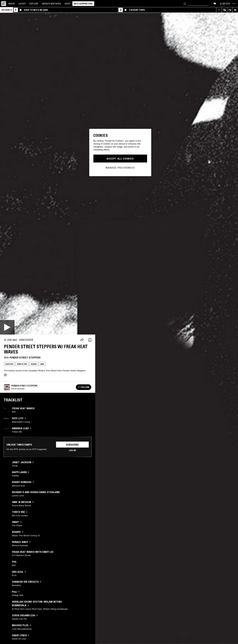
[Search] (185, 4)
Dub (42, 364)
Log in (72, 450)
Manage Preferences (120, 168)
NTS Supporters (83, 4)
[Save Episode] (90, 340)
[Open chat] (215, 3)
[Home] (4, 4)
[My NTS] (225, 4)
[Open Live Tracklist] (230, 10)
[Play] (7, 327)
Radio (12, 4)
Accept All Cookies (120, 159)
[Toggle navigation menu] (234, 4)
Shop (67, 4)
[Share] (82, 340)
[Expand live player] (219, 10)
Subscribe (72, 445)
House (34, 364)
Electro (9, 364)
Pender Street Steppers (25, 357)
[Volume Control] (235, 10)
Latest (22, 4)
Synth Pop (22, 364)
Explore (34, 4)
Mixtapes (51, 4)
